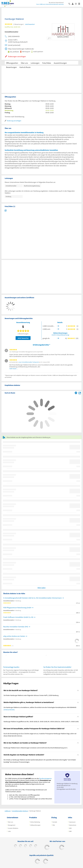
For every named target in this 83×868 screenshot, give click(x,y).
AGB (70, 828)
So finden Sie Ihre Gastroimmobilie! (57, 667)
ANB (70, 831)
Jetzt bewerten (23, 338)
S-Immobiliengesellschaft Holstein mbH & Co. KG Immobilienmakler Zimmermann (32, 598)
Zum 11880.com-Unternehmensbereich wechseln (50, 4)
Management (12, 825)
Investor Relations (13, 828)
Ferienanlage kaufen (11, 667)
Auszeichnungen (60, 63)
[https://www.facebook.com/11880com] (15, 846)
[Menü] (80, 4)
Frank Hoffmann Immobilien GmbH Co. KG (18, 617)
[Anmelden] (73, 4)
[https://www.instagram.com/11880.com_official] (26, 846)
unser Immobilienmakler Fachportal (29, 362)
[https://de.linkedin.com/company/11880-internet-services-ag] (36, 846)
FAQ (54, 825)
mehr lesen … (14, 369)
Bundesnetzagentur (46, 778)
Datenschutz (73, 825)
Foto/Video (47, 63)
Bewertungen (11, 67)
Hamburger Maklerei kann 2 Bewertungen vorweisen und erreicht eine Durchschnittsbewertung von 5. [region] (36, 748)
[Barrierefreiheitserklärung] (77, 4)
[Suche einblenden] (70, 4)
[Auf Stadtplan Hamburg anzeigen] (80, 393)
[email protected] (9, 710)
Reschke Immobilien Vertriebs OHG (16, 627)
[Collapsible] (78, 690)
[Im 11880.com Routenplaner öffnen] (76, 392)
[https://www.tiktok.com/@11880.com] (21, 846)
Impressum (72, 822)
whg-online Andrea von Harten (14, 636)
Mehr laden (42, 588)
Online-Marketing (35, 822)
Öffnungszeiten (12, 63)
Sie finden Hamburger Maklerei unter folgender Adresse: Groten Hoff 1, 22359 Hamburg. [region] (31, 695)
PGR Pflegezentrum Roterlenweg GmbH (17, 608)
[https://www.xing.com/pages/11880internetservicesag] (31, 846)
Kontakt (55, 822)
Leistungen (35, 63)
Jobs (9, 831)
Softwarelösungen (35, 825)
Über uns (24, 63)
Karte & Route (25, 67)
